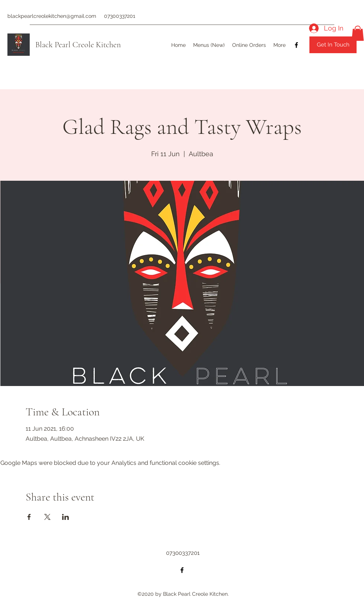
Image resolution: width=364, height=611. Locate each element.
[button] (358, 33)
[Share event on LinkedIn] (66, 517)
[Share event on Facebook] (29, 517)
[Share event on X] (47, 517)
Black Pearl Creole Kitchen (78, 45)
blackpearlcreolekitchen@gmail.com (52, 16)
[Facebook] (296, 45)
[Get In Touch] (333, 45)
